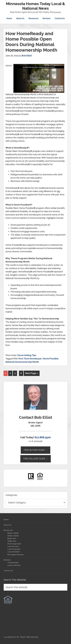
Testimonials (13, 563)
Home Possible (51, 359)
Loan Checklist (14, 552)
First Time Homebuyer (30, 359)
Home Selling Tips (27, 355)
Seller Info (12, 541)
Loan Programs (14, 549)
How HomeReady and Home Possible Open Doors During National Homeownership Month (31, 42)
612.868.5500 (43, 437)
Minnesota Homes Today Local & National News (35, 6)
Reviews (7, 560)
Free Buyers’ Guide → (35, 450)
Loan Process (13, 546)
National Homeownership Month (22, 362)
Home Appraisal (14, 544)
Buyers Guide (13, 533)
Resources (8, 530)
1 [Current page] (6, 373)
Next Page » (32, 373)
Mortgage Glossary (16, 555)
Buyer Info (12, 538)
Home (6, 520)
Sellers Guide (13, 536)
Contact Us (8, 571)
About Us (7, 525)
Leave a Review (14, 565)
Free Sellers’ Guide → (36, 459)
